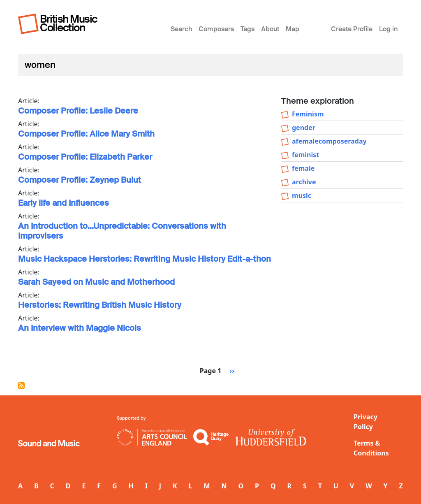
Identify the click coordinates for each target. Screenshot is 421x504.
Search (181, 29)
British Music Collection (69, 23)
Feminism (308, 114)
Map (293, 29)
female (303, 168)
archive (304, 182)
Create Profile (352, 29)
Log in (388, 29)
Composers (216, 29)
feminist (305, 155)
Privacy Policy (365, 422)
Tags (248, 29)
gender (304, 128)
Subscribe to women (21, 386)
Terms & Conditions (371, 448)
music (302, 195)
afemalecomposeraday (329, 141)
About (270, 29)
